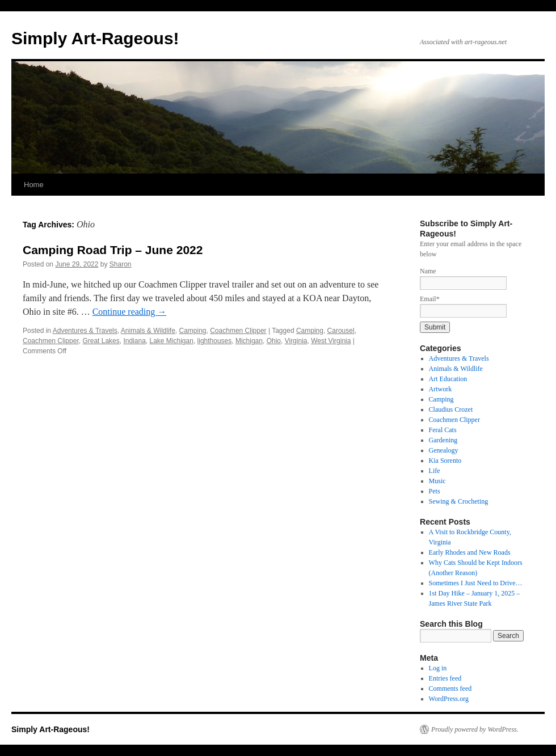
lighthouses (215, 341)
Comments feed (450, 689)
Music (437, 481)
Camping (193, 331)
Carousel (341, 331)
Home (34, 185)
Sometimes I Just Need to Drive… (476, 583)
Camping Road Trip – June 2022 (113, 250)
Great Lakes (101, 341)
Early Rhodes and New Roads (470, 552)
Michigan (249, 341)
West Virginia (331, 341)
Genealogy (444, 450)
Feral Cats (443, 430)
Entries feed (445, 678)
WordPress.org (449, 699)
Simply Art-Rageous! (95, 38)
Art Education (448, 379)
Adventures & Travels (85, 331)
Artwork (441, 389)
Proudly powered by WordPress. (475, 729)
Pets (435, 491)
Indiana (134, 341)
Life (435, 471)
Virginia (296, 341)
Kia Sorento (445, 461)
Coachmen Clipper (238, 331)
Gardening (443, 440)
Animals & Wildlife (148, 331)
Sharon (121, 264)
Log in (438, 668)
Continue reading (130, 312)
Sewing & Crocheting (459, 501)
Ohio (274, 341)
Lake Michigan (171, 341)
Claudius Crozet (451, 409)
